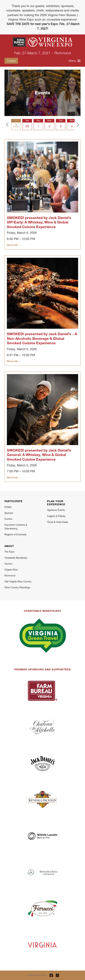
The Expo (9, 552)
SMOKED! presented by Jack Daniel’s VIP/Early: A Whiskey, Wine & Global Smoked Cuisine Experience (39, 222)
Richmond (10, 576)
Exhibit (8, 507)
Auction (8, 519)
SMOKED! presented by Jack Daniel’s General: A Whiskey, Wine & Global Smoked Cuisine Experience (39, 455)
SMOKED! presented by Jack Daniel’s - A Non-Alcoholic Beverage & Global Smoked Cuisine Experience (42, 338)
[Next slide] (78, 125)
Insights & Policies (56, 516)
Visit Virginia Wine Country (18, 581)
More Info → (14, 245)
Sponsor (9, 513)
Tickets (11, 61)
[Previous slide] (7, 125)
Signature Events (56, 510)
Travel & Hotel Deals (57, 522)
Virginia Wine (11, 570)
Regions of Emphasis (15, 534)
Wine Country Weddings (17, 587)
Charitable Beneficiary (16, 558)
